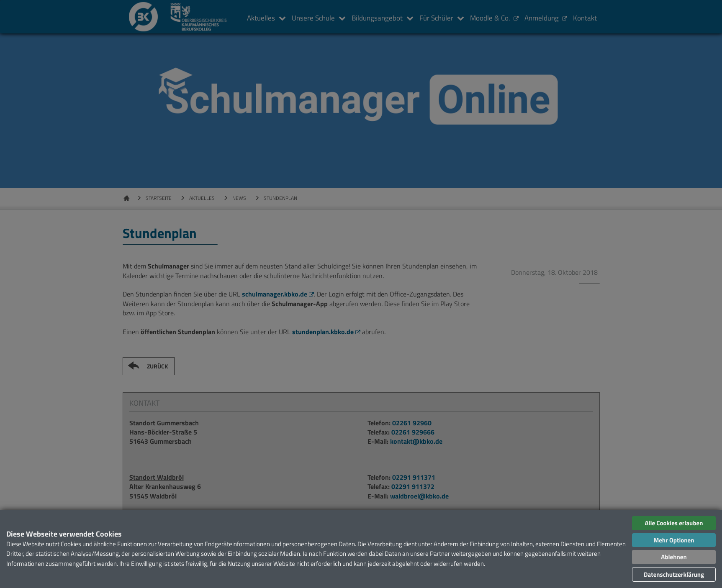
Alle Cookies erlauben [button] (674, 523)
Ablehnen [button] (674, 557)
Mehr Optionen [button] (674, 540)
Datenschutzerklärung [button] (674, 574)
